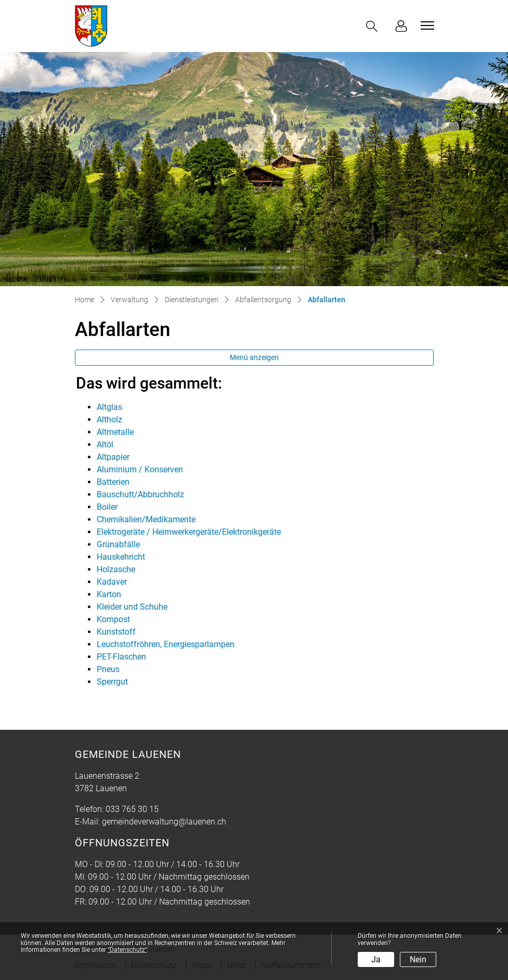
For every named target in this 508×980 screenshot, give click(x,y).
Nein (418, 959)
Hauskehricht (121, 557)
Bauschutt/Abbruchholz (140, 494)
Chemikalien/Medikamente (146, 519)
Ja (376, 959)
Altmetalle (115, 432)
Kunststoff (116, 632)
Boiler (107, 507)
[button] (374, 26)
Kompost (113, 619)
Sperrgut (112, 682)
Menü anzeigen (254, 357)
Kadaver (112, 582)
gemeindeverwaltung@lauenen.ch (164, 822)
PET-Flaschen (121, 657)
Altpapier (113, 457)
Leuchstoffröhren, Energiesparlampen (166, 644)
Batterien (113, 482)
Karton (109, 594)
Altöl (105, 444)
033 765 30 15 (132, 809)
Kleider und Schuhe (132, 607)
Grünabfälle (118, 544)
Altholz (109, 420)
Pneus (108, 669)
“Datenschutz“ (127, 950)
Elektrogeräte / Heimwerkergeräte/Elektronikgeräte (189, 532)
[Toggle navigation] (426, 25)
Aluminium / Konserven (140, 469)
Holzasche (116, 569)
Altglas (109, 407)
